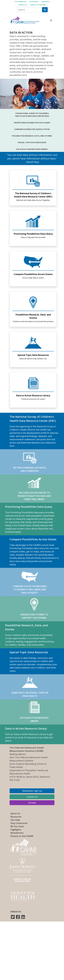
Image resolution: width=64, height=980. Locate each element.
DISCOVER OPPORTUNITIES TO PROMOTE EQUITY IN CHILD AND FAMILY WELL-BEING (34, 489)
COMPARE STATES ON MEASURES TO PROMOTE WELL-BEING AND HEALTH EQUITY (30, 582)
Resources (16, 817)
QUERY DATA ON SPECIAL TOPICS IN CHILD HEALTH (30, 687)
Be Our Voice (34, 2)
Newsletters (17, 833)
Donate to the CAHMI (38, 5)
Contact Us (23, 5)
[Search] (29, 10)
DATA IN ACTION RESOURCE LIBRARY (34, 712)
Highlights (45, 2)
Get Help (15, 820)
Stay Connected (20, 2)
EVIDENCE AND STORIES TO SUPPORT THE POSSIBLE (34, 609)
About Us (15, 813)
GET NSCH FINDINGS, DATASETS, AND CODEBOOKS (30, 462)
